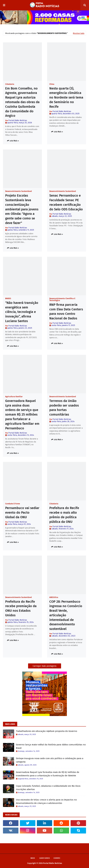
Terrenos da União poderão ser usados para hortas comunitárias (64, 408)
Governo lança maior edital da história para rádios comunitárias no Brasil (51, 746)
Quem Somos (45, 858)
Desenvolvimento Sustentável (18, 191)
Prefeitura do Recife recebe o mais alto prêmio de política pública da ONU (64, 515)
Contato (57, 858)
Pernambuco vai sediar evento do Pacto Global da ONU (22, 513)
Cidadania (10, 84)
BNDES (8, 298)
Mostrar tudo (79, 33)
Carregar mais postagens (45, 666)
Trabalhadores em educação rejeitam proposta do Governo (47, 731)
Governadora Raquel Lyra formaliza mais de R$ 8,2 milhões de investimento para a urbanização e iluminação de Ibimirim (48, 774)
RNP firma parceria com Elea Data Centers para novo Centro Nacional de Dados (66, 311)
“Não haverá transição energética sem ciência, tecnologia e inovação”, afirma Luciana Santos (22, 312)
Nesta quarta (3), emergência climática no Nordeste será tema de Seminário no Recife (66, 97)
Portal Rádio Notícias (53, 863)
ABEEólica (54, 597)
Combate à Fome (13, 504)
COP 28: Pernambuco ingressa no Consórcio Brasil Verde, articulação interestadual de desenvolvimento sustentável (66, 615)
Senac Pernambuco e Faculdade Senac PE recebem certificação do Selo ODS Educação (66, 202)
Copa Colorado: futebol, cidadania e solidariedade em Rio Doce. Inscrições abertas (48, 788)
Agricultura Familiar (14, 397)
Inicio (33, 858)
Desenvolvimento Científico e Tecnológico (62, 299)
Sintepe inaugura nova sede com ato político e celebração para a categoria (50, 760)
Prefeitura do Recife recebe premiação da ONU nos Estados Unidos (21, 608)
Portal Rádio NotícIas (18, 120)
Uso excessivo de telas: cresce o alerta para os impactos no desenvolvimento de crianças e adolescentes (46, 801)
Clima (52, 84)
